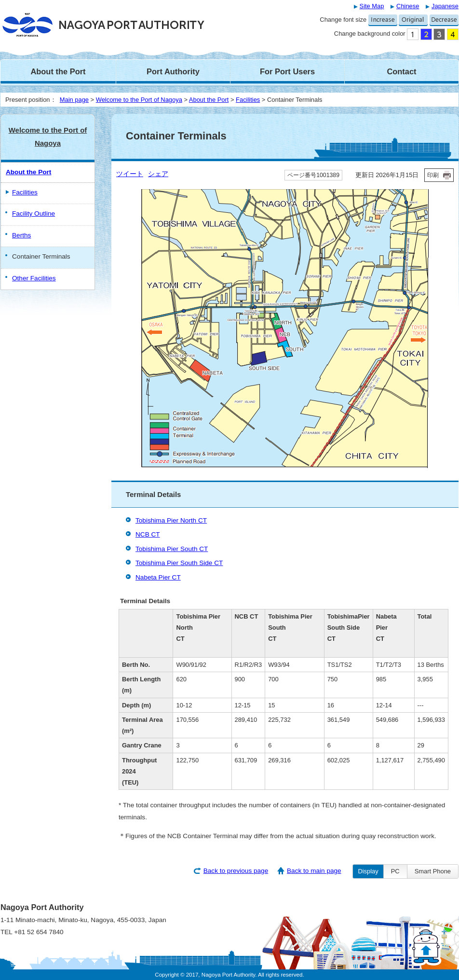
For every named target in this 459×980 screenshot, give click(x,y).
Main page (74, 100)
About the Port (58, 71)
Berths (21, 235)
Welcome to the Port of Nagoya (139, 100)
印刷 (433, 175)
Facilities (248, 100)
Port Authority (173, 71)
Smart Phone (433, 871)
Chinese (408, 6)
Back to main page (314, 871)
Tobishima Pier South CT (172, 549)
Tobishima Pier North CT (171, 520)
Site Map (372, 6)
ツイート (130, 174)
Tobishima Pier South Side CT (179, 563)
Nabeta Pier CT (158, 577)
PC (395, 871)
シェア (158, 174)
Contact (401, 71)
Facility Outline (34, 214)
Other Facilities (34, 278)
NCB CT (148, 534)
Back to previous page (236, 871)
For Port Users (287, 71)
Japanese (445, 6)
